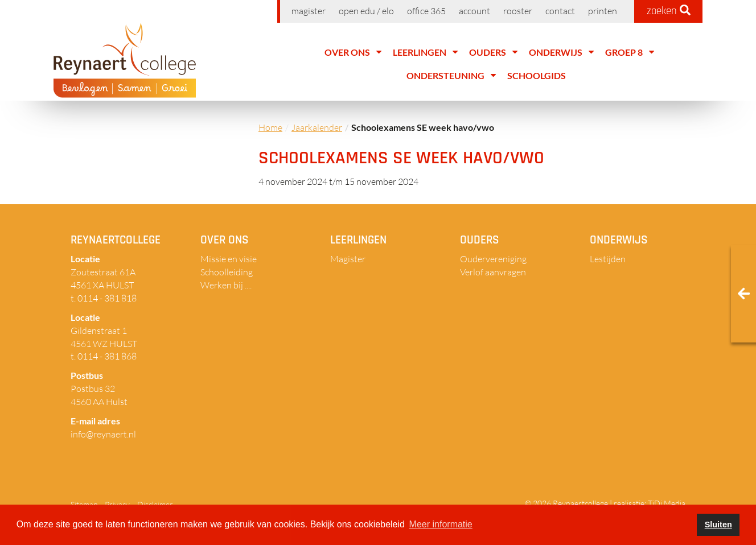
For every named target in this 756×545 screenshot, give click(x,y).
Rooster (518, 11)
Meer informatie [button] (441, 524)
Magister (309, 11)
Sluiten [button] (718, 525)
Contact (560, 11)
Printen (603, 11)
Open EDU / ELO (366, 11)
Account (474, 11)
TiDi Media (667, 503)
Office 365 (426, 11)
